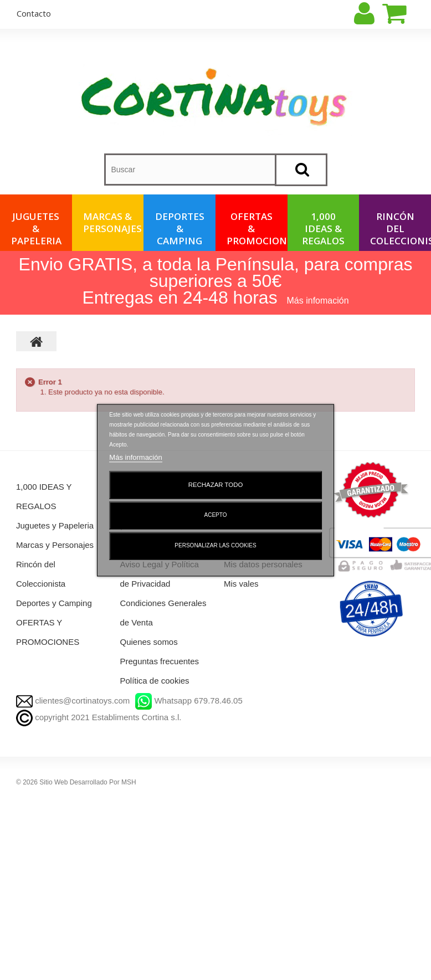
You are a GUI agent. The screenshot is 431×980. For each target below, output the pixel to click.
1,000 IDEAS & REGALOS (323, 229)
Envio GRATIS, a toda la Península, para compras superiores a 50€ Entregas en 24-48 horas (216, 281)
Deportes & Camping (180, 229)
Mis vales (241, 584)
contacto (34, 13)
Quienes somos (149, 642)
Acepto (216, 515)
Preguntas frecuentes (160, 661)
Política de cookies (155, 681)
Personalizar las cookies (215, 545)
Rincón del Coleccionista (401, 229)
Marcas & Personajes (112, 222)
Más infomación (318, 301)
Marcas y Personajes (55, 545)
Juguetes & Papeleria (36, 229)
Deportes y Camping (54, 603)
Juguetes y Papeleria (55, 525)
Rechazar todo (216, 485)
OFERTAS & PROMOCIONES (257, 229)
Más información (135, 457)
